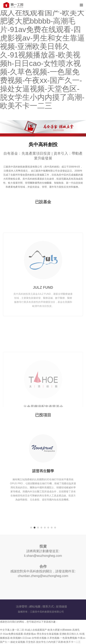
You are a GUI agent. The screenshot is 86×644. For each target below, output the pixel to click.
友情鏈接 (61, 606)
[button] (31, 528)
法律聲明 (22, 606)
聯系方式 (48, 606)
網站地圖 (35, 606)
